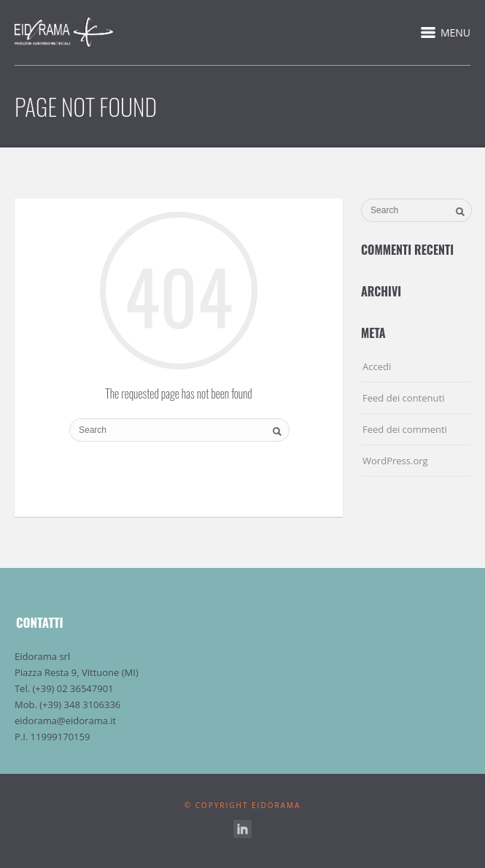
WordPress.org (395, 461)
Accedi (377, 366)
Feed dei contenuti (403, 398)
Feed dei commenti (405, 429)
